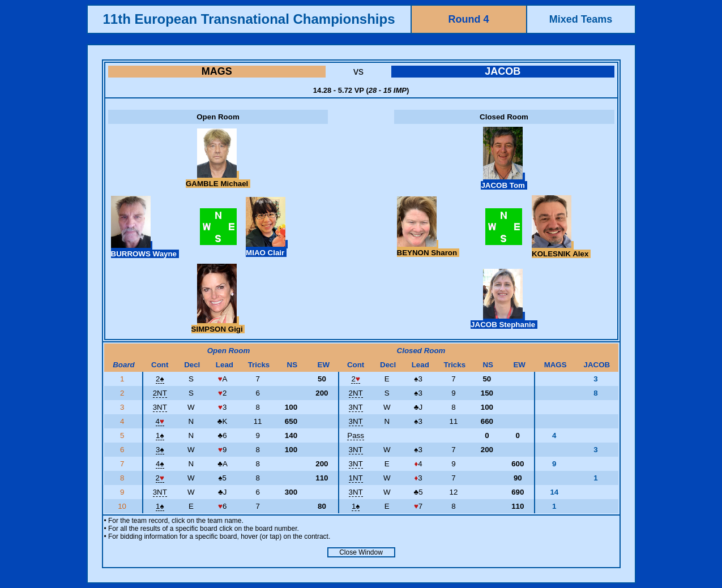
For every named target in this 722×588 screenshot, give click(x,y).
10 (123, 506)
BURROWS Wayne (145, 250)
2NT (160, 393)
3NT (160, 407)
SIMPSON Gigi (218, 325)
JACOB (503, 71)
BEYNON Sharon (428, 248)
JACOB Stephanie (504, 320)
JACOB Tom (504, 181)
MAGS (217, 71)
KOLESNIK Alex (561, 250)
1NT (356, 478)
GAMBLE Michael (218, 179)
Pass (356, 435)
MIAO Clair (267, 248)
